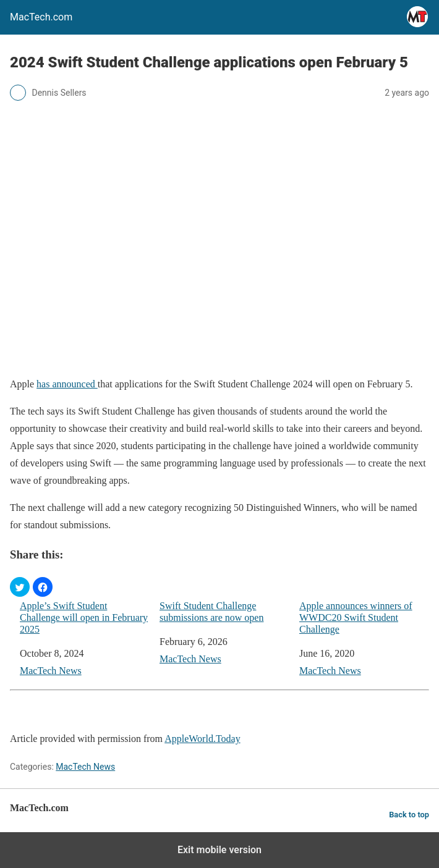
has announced (67, 384)
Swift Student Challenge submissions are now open (211, 612)
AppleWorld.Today (202, 739)
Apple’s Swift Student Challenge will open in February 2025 (84, 617)
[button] (20, 587)
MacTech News (51, 671)
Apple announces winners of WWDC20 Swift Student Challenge (356, 617)
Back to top (409, 815)
